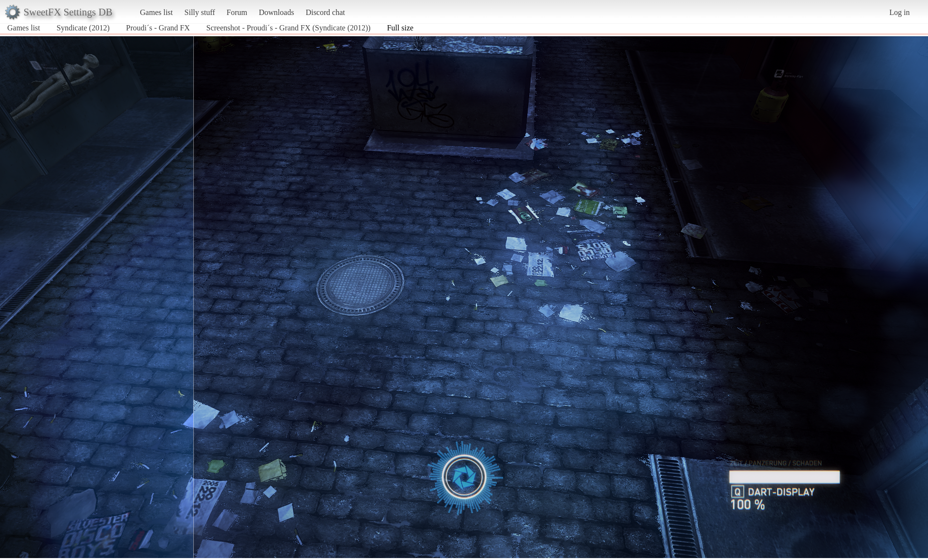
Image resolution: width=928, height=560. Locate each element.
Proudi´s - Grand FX (158, 28)
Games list (157, 12)
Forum (237, 12)
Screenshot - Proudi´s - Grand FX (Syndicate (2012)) (289, 28)
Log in (899, 12)
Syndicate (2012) (83, 28)
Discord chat (325, 12)
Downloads (276, 12)
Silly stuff (200, 12)
